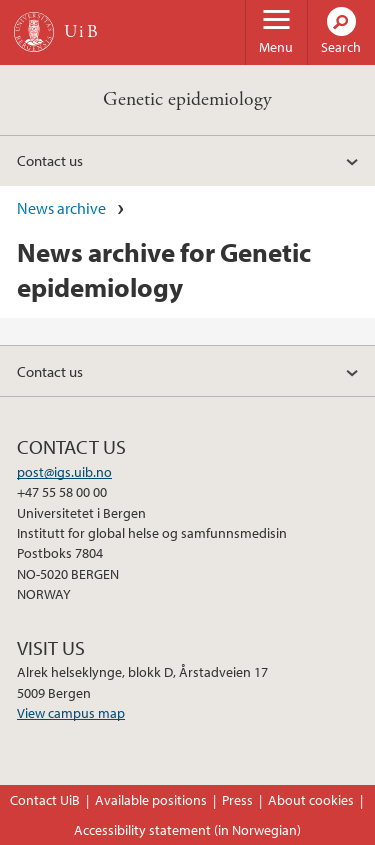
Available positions (151, 800)
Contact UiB (45, 800)
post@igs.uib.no (64, 472)
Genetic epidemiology (187, 99)
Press (237, 800)
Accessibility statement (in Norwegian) (187, 830)
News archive (61, 208)
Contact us (50, 160)
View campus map (71, 713)
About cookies (311, 800)
